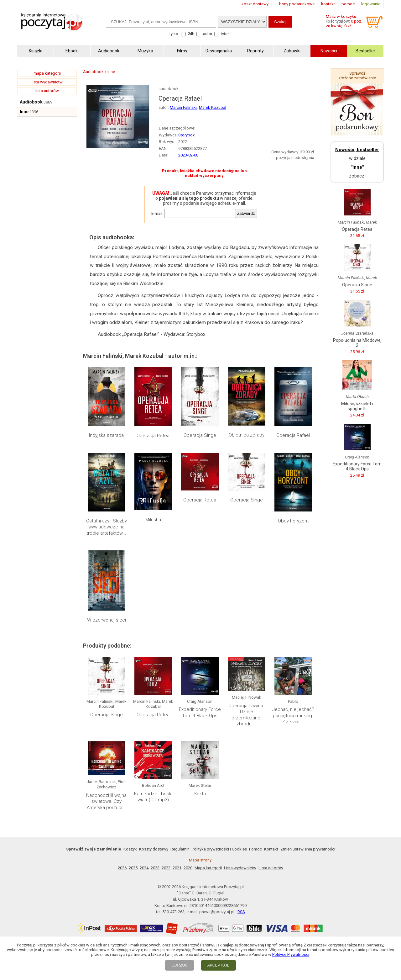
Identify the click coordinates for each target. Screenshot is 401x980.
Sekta (200, 794)
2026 (122, 868)
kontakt (328, 4)
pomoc (348, 4)
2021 (177, 868)
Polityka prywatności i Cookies (219, 849)
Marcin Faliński (183, 107)
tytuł (225, 34)
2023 (155, 868)
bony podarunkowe (297, 4)
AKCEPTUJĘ (219, 965)
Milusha (153, 520)
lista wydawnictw (47, 82)
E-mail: (157, 213)
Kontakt (271, 849)
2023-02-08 (188, 155)
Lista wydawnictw (240, 868)
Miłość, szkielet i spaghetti (357, 406)
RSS (241, 912)
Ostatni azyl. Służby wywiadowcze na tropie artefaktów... (107, 527)
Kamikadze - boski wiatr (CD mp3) (153, 797)
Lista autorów (271, 868)
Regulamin (180, 849)
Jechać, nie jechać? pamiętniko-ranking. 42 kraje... (293, 715)
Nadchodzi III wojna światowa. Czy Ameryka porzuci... (106, 801)
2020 (188, 868)
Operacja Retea (153, 436)
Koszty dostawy (154, 849)
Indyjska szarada (106, 435)
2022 (166, 868)
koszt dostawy (255, 4)
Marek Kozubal (213, 107)
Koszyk (130, 849)
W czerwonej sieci (107, 620)
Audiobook (31, 102)
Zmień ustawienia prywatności (308, 849)
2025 (133, 868)
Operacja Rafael (293, 435)
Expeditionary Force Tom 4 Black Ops (200, 712)
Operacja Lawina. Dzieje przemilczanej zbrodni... (246, 715)
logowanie (371, 4)
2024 (144, 868)
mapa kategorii (47, 73)
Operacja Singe (200, 435)
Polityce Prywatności (291, 954)
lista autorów (47, 91)
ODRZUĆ (179, 965)
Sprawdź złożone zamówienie (357, 76)
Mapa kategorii (208, 868)
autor (208, 34)
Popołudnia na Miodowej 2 (357, 343)
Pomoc (255, 849)
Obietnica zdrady (247, 435)
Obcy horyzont (293, 521)
